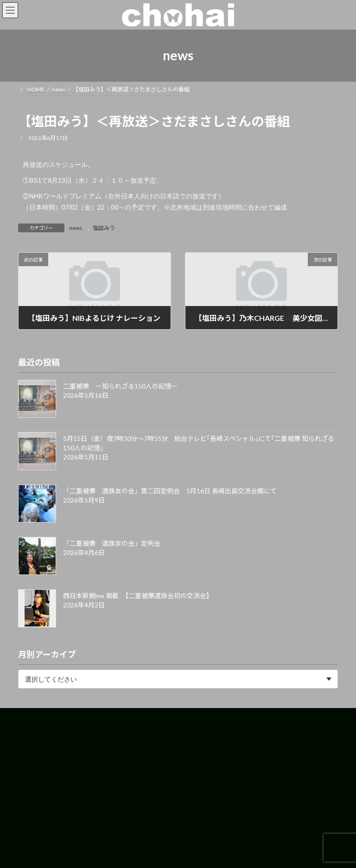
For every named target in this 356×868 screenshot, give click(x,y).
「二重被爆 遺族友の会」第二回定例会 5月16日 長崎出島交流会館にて (170, 491)
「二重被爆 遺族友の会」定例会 (112, 543)
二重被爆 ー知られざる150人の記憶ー (121, 386)
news (76, 228)
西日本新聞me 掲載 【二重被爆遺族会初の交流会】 (138, 596)
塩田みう (104, 228)
